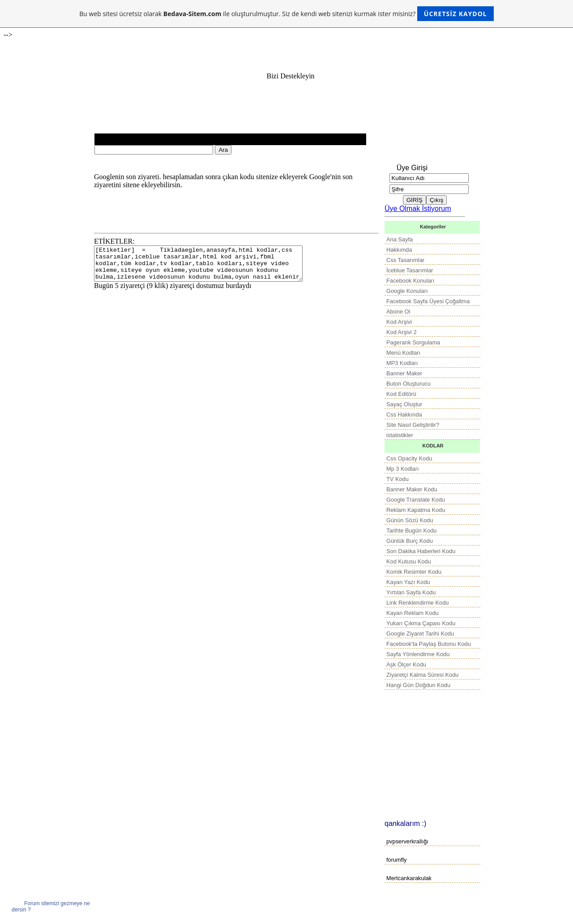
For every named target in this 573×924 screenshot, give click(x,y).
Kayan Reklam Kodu (413, 613)
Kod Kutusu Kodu (409, 561)
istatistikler (400, 435)
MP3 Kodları (402, 363)
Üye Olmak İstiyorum (418, 208)
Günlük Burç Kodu (410, 541)
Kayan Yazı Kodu (408, 582)
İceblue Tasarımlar (410, 270)
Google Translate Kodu (416, 500)
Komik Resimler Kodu (414, 572)
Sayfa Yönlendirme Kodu (418, 654)
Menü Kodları (403, 353)
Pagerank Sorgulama (413, 342)
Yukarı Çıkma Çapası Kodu (421, 623)
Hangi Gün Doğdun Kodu (418, 685)
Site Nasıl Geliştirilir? (413, 425)
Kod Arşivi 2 (402, 332)
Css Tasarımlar (405, 260)
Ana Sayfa (400, 239)
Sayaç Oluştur (404, 404)
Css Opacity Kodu (409, 458)
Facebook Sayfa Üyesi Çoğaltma (428, 301)
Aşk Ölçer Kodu (406, 664)
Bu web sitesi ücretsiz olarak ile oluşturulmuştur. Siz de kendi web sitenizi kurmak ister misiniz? (286, 14)
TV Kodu (398, 479)
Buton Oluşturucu (408, 384)
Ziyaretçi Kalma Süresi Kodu (422, 675)
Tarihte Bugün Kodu (411, 531)
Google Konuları (407, 291)
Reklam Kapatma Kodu (416, 510)
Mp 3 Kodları (403, 469)
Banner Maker (404, 373)
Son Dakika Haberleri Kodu (421, 551)
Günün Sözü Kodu (410, 520)
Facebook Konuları (410, 281)
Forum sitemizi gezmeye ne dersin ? (51, 907)
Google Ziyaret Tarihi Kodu (420, 634)
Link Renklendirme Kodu (417, 603)
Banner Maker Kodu (412, 489)
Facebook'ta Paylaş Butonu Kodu (429, 644)
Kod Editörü (401, 394)
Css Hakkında (404, 415)
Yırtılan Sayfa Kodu (411, 592)
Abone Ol (398, 312)
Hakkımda (399, 250)
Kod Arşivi (399, 322)
